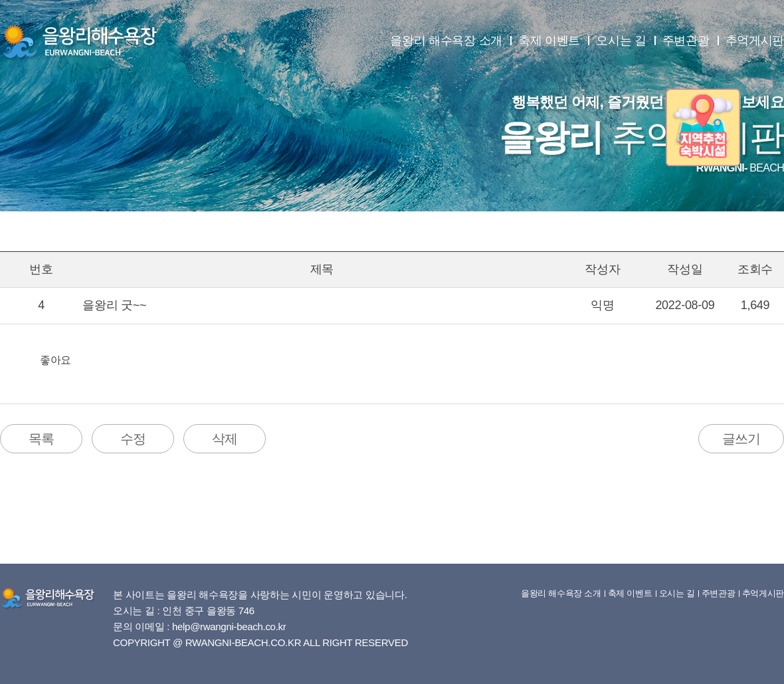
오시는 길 (621, 41)
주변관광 (686, 41)
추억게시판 (755, 41)
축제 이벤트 (549, 41)
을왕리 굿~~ (114, 305)
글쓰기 (741, 439)
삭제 (225, 439)
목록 (41, 439)
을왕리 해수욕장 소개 (446, 41)
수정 (133, 439)
